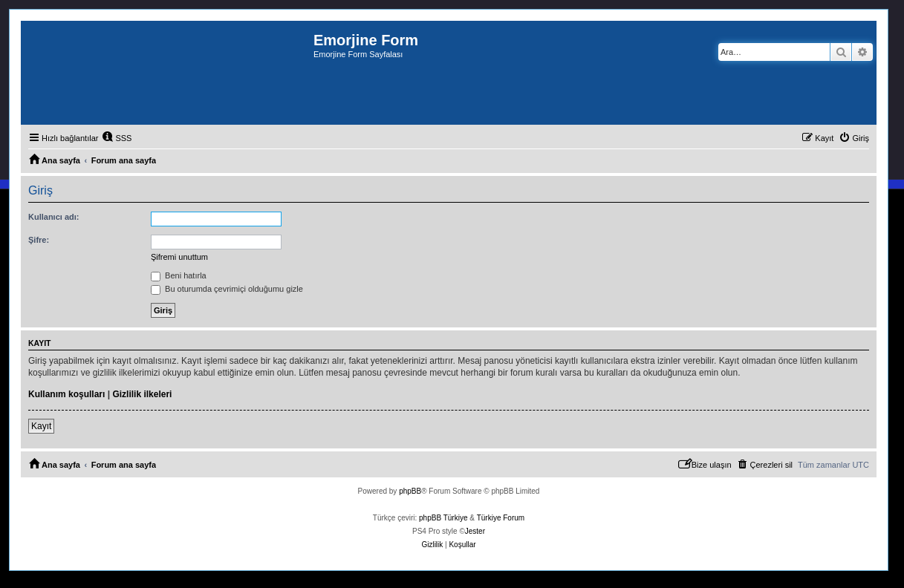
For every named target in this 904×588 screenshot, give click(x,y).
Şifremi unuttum (179, 257)
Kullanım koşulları (66, 394)
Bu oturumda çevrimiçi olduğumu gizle (227, 289)
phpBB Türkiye (443, 518)
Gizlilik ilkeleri (142, 394)
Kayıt (41, 426)
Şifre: (39, 240)
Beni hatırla (179, 275)
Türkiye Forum (501, 518)
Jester (475, 531)
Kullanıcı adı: (53, 217)
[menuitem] (117, 138)
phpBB (410, 491)
